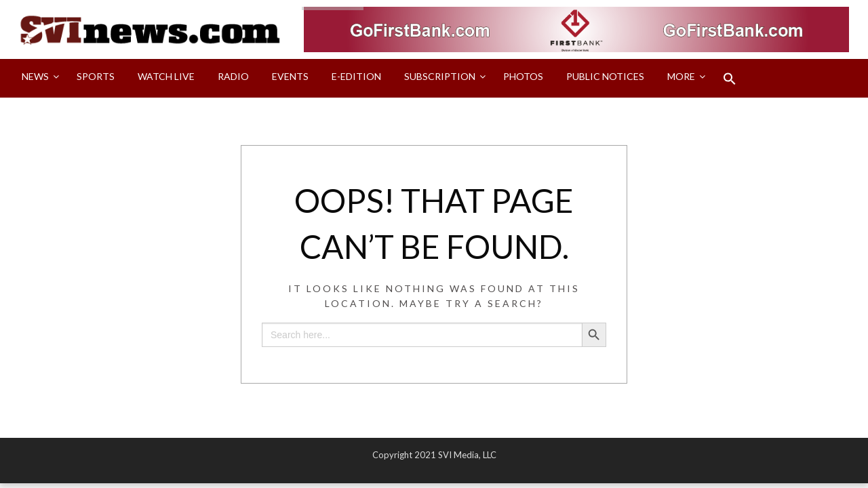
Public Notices (605, 76)
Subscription (440, 76)
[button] (730, 79)
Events (290, 76)
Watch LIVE (166, 76)
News (35, 76)
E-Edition (356, 76)
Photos (523, 76)
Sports (96, 76)
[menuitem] (38, 79)
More (681, 76)
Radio (233, 76)
